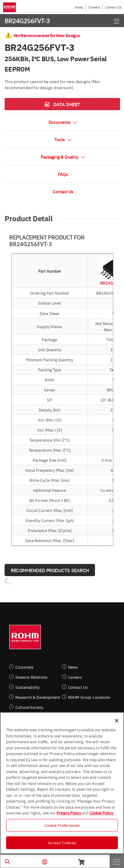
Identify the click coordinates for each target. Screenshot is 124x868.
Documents (63, 122)
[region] (62, 783)
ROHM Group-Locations (89, 697)
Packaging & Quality (63, 157)
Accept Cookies (62, 842)
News (79, 7)
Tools (63, 139)
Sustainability (27, 687)
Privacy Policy (69, 813)
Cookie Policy (101, 813)
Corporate (24, 667)
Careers (94, 7)
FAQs (63, 174)
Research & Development (38, 697)
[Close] (117, 721)
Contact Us (113, 7)
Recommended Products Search (50, 570)
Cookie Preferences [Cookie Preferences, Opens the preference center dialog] (62, 825)
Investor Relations (31, 677)
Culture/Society (29, 707)
